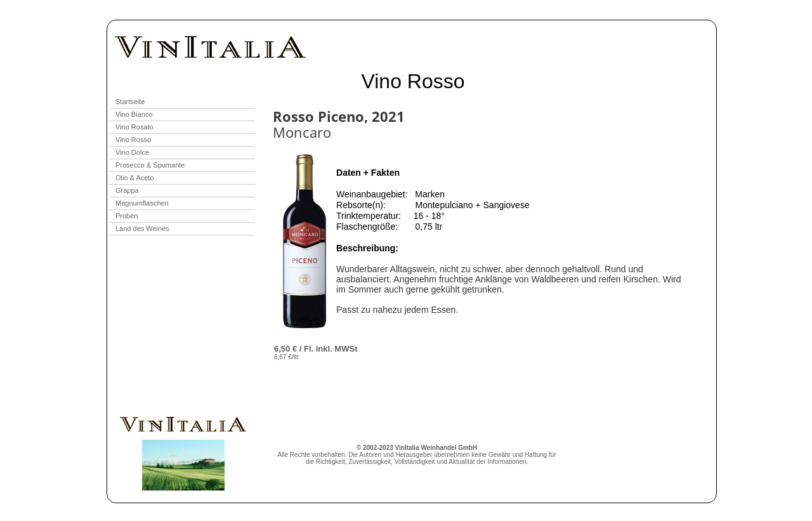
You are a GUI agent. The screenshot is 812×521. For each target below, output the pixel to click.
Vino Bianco (134, 114)
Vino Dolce (132, 152)
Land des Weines (142, 228)
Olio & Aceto (135, 178)
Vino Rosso (133, 140)
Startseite (130, 102)
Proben (127, 216)
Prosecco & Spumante (150, 165)
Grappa (127, 190)
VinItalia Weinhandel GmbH (436, 448)
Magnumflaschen (142, 203)
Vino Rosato (134, 127)
